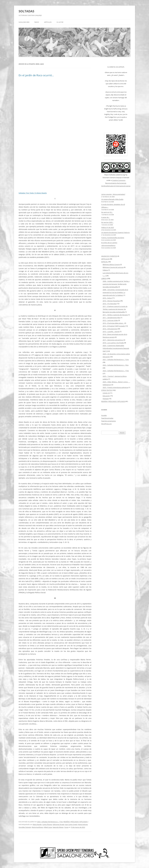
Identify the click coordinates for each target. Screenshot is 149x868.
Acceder (104, 415)
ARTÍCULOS (48, 22)
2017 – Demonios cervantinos (113, 340)
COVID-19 (106, 393)
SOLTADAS (26, 11)
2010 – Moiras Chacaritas (111, 301)
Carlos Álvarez (47, 824)
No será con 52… (107, 212)
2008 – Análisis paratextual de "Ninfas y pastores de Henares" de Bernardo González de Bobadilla (116, 284)
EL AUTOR (60, 22)
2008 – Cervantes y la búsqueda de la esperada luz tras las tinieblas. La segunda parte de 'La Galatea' (115, 292)
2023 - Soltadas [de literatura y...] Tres (50, 822)
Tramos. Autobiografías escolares (113, 238)
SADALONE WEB (24, 22)
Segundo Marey (58, 827)
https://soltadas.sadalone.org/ (115, 175)
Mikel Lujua (48, 827)
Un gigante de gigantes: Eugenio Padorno (115, 232)
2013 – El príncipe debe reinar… (113, 323)
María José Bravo (38, 827)
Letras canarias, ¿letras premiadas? (113, 194)
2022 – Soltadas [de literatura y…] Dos (116, 365)
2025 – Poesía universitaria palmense (115, 387)
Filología (106, 399)
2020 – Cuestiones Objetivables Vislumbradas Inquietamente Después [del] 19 (116, 348)
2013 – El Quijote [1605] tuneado (114, 326)
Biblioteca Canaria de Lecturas (113, 267)
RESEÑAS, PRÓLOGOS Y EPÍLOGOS (75, 822)
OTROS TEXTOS (107, 390)
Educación (106, 396)
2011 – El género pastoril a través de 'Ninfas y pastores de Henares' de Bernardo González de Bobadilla (115, 309)
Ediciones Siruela (58, 824)
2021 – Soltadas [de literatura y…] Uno (116, 359)
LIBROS (104, 278)
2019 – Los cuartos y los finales (113, 343)
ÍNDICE (37, 22)
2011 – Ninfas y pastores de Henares (115, 315)
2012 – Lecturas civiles (110, 320)
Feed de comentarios (109, 421)
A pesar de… (105, 217)
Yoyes (66, 827)
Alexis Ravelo (37, 824)
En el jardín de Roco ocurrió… (36, 75)
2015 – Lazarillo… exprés (111, 332)
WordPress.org (106, 424)
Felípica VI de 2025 (108, 227)
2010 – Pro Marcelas (110, 304)
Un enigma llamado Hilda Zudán (112, 199)
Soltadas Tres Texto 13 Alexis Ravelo (33, 193)
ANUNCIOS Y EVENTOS (109, 256)
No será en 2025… (107, 222)
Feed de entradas (107, 418)
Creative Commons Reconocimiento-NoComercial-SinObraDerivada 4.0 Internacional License (116, 183)
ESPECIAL (105, 262)
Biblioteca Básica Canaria (111, 264)
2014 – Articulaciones (110, 329)
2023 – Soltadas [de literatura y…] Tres (116, 371)
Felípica (105, 270)
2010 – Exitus (107, 298)
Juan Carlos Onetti (71, 824)
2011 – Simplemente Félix (111, 318)
